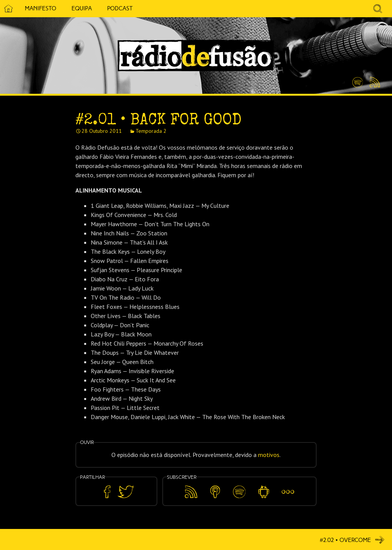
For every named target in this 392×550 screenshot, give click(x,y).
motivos (269, 455)
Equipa (82, 8)
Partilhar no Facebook (107, 492)
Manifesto (41, 8)
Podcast (120, 8)
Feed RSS (373, 83)
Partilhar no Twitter (126, 492)
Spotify (358, 79)
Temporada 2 (151, 131)
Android (264, 486)
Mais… (288, 486)
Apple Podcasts (215, 490)
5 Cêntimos (149, 9)
